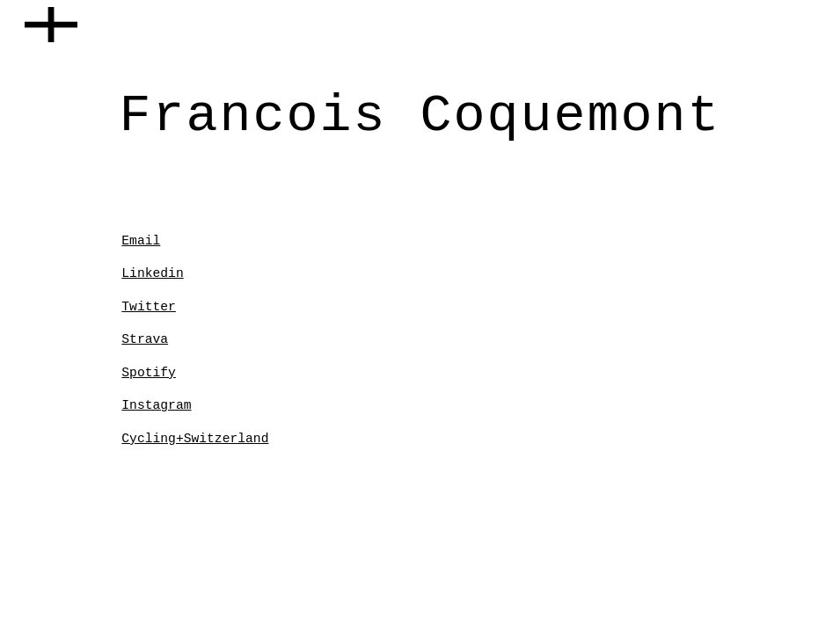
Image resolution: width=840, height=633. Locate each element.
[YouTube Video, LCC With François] (483, 310)
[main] (420, 113)
